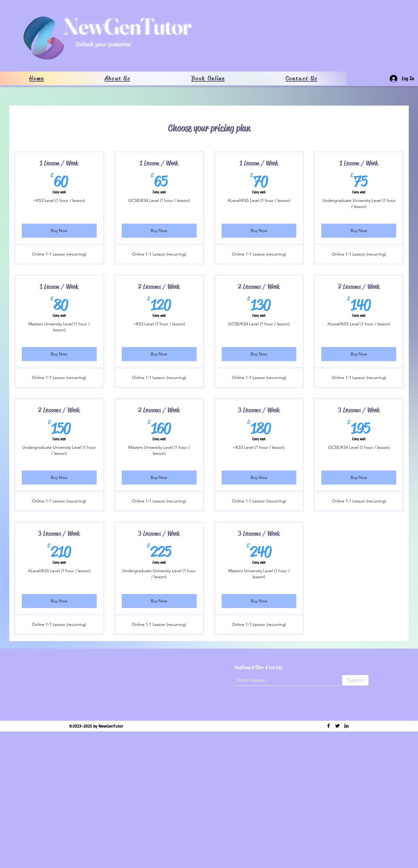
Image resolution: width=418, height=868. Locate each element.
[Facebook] (328, 726)
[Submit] (355, 680)
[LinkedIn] (346, 726)
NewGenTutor (127, 26)
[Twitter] (337, 726)
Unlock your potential (103, 44)
